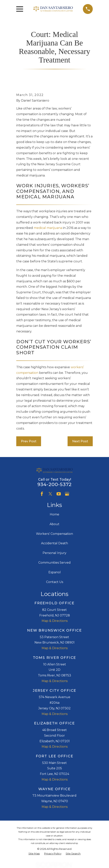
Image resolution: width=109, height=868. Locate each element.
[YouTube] (59, 494)
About (54, 524)
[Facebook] (42, 494)
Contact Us (55, 582)
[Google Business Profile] (67, 494)
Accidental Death (54, 543)
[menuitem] (34, 854)
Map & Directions (55, 621)
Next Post (80, 441)
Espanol (55, 572)
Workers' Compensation (54, 534)
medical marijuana (48, 228)
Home (54, 514)
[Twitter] (50, 494)
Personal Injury (54, 553)
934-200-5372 (54, 484)
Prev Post (29, 441)
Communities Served (54, 563)
